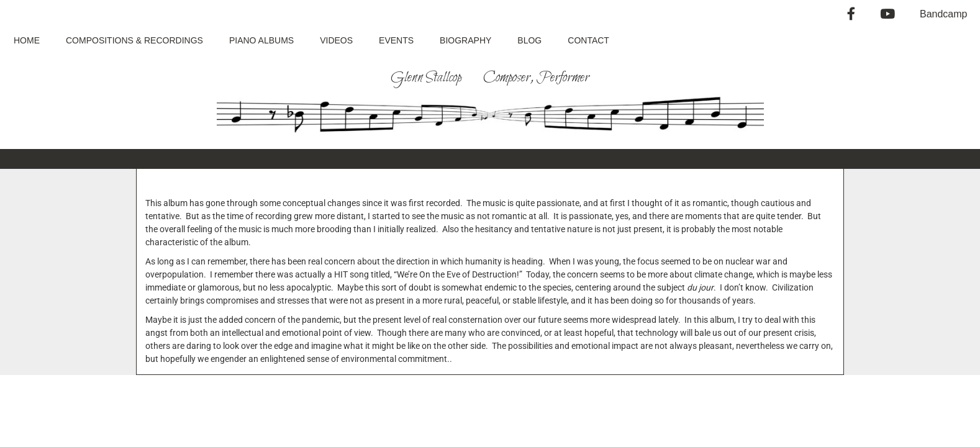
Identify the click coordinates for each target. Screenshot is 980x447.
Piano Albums (261, 40)
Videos (336, 40)
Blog (529, 40)
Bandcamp (944, 14)
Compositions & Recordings (134, 40)
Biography (465, 40)
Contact (588, 40)
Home (27, 40)
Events (396, 40)
